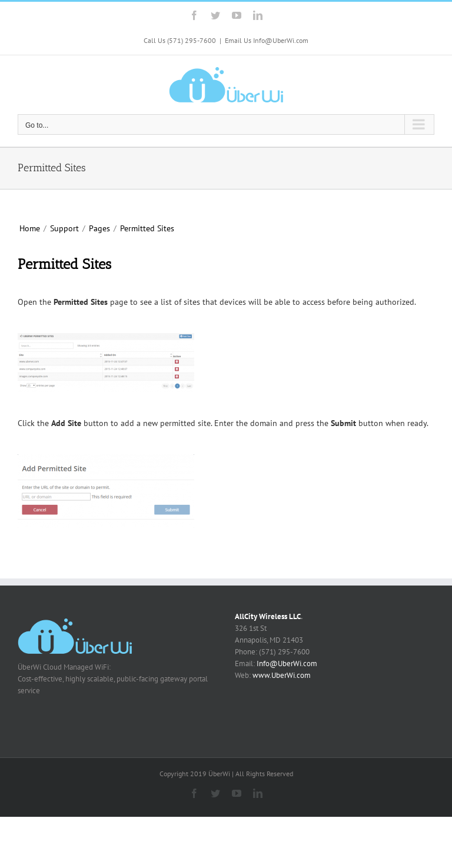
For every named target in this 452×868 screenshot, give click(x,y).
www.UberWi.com (282, 675)
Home (30, 228)
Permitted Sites (147, 228)
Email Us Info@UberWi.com (267, 40)
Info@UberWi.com (287, 664)
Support (64, 228)
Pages (99, 228)
